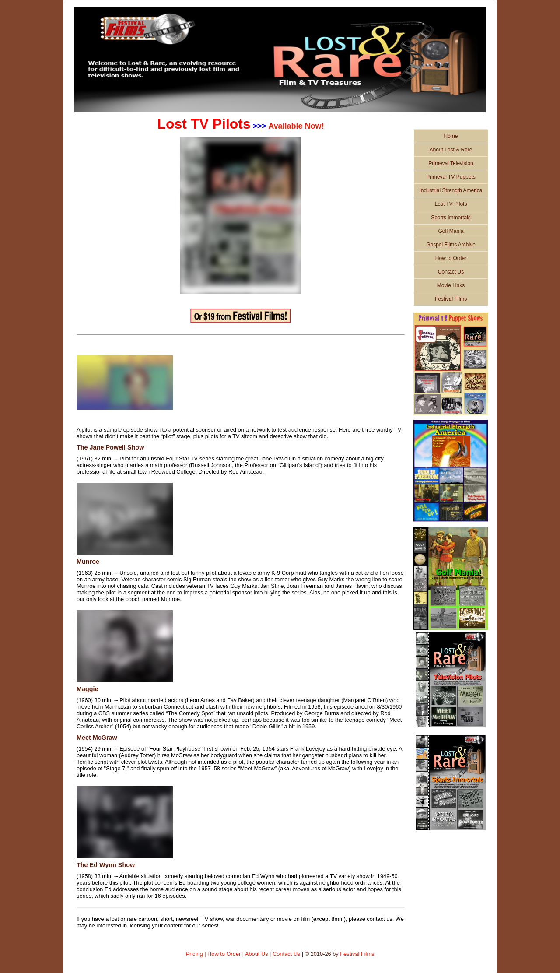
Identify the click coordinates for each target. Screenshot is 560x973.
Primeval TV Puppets (451, 177)
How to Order (451, 258)
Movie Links (451, 285)
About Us (257, 954)
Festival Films (451, 299)
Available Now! (296, 126)
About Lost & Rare (451, 150)
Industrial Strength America (451, 190)
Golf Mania (451, 231)
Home (451, 136)
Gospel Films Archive (451, 245)
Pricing (194, 954)
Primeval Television (451, 163)
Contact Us (451, 272)
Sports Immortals (451, 218)
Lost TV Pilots (451, 204)
